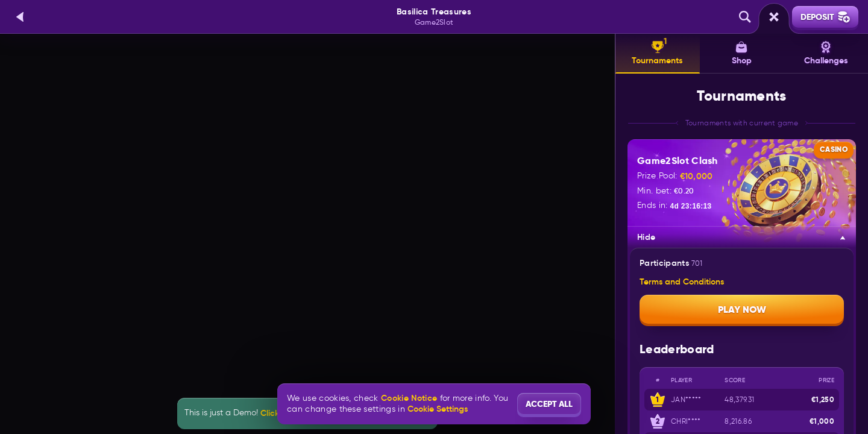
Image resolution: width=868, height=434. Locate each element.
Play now (742, 310)
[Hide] (843, 237)
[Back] (20, 17)
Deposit (825, 17)
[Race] (774, 17)
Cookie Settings (438, 409)
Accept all (549, 404)
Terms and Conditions (682, 282)
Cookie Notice (409, 398)
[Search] (745, 17)
